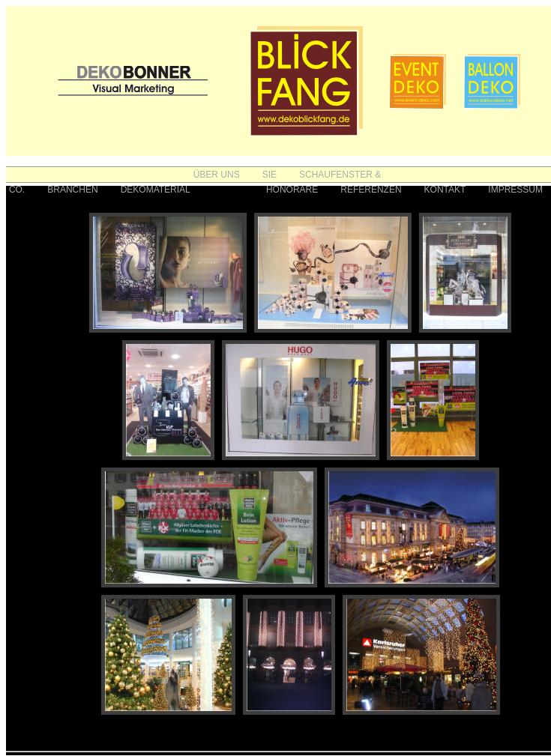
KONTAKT (445, 190)
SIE (270, 175)
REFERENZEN (371, 190)
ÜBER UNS (217, 175)
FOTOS (228, 190)
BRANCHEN (72, 190)
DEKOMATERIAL (156, 190)
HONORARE (292, 190)
